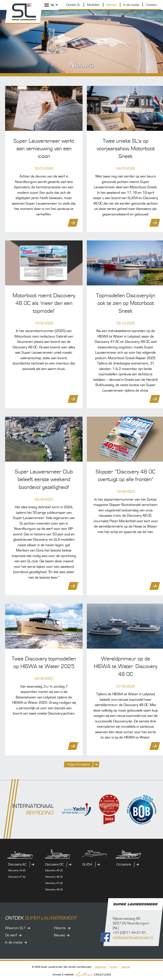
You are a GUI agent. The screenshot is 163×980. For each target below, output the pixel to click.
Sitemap (126, 967)
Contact (151, 5)
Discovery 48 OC (54, 890)
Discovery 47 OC (54, 883)
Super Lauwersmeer (24, 12)
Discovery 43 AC (17, 871)
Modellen (93, 5)
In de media (131, 5)
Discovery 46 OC (54, 877)
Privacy (114, 967)
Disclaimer (100, 967)
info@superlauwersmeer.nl (133, 938)
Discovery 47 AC (17, 877)
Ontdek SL (73, 5)
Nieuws (112, 5)
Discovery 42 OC (54, 871)
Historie (60, 928)
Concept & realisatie (82, 974)
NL (53, 5)
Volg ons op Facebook (105, 937)
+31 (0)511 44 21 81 (129, 933)
